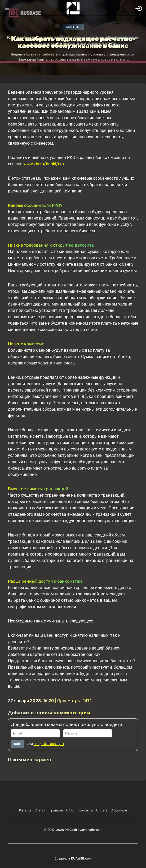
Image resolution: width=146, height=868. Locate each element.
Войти (18, 744)
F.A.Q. (70, 810)
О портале (119, 810)
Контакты (85, 810)
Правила (56, 810)
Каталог (25, 810)
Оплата (102, 810)
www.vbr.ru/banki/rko (44, 164)
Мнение (73, 27)
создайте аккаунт (49, 744)
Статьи (40, 810)
